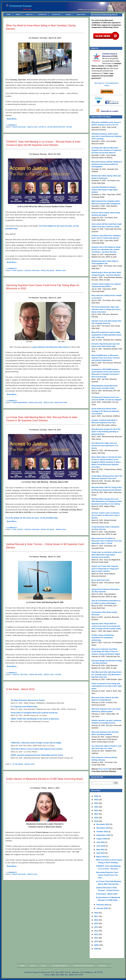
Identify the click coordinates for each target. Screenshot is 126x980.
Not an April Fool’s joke (100, 580)
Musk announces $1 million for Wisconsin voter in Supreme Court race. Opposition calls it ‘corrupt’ (107, 541)
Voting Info (56, 14)
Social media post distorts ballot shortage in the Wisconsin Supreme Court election (105, 411)
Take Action (81, 14)
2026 (97, 796)
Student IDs (42, 14)
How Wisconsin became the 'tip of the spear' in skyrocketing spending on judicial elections (106, 432)
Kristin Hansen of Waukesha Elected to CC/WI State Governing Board (44, 779)
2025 (97, 800)
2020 (97, 818)
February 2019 (103, 905)
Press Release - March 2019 (25, 127)
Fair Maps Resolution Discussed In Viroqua (28, 700)
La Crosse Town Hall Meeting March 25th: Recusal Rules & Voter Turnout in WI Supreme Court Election (42, 419)
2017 (97, 916)
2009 (97, 945)
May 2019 (101, 850)
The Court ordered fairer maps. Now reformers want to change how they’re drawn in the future (106, 309)
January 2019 (102, 908)
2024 (97, 803)
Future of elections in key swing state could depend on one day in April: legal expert (107, 686)
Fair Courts (18, 271)
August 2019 (102, 839)
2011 (97, 938)
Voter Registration (56, 127)
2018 (97, 913)
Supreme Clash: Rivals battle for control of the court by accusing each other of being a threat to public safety (106, 626)
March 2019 (102, 857)
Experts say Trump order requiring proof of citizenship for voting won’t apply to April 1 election (105, 569)
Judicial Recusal (32, 271)
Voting (69, 127)
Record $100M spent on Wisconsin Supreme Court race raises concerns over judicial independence (106, 358)
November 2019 (103, 828)
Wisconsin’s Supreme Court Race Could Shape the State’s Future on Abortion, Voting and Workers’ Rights (106, 652)
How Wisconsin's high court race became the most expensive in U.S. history (105, 446)
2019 (97, 821)
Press (18, 14)
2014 (97, 927)
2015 (97, 923)
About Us (29, 14)
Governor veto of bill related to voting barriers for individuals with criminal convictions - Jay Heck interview (106, 250)
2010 (97, 941)
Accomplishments (60, 966)
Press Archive (104, 769)
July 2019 (101, 842)
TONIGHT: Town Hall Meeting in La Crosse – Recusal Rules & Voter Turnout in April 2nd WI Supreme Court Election (43, 143)
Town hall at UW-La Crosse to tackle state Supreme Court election (37, 749)
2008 (97, 949)
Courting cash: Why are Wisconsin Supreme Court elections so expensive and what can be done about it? (106, 150)
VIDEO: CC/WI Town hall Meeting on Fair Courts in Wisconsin (35, 719)
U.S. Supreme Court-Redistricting (24, 707)
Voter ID (42, 127)
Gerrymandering (20, 403)
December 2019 (103, 824)
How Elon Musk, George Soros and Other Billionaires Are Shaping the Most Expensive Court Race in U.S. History (107, 501)
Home (9, 14)
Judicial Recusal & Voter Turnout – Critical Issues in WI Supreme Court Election (45, 546)
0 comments (11, 125)
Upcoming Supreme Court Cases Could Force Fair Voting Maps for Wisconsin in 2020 (43, 287)
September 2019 (104, 835)
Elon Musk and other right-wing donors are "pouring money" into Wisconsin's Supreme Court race (107, 675)
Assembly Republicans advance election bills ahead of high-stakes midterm (105, 190)
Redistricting (61, 403)
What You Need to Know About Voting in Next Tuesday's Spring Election (41, 27)
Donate (68, 14)
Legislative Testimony (83, 966)
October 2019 (102, 832)
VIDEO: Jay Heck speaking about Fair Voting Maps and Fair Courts (37, 755)
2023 (97, 807)
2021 (97, 814)
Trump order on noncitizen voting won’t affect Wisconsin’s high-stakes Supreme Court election (107, 555)
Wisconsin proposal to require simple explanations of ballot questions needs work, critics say (106, 335)
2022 (97, 810)
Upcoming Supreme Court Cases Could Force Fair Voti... (107, 875)
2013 (97, 931)
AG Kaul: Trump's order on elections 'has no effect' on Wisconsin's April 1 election (106, 515)
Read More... (12, 119)
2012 (97, 934)
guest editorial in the (51, 347)
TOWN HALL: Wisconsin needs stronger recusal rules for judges (36, 743)
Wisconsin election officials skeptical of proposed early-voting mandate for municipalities (107, 164)
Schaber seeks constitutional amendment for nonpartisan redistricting (103, 638)
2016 (97, 920)
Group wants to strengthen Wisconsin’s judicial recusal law (34, 713)
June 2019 (101, 846)
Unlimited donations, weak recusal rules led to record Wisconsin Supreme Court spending (106, 136)
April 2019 (101, 853)
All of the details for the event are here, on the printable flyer (32, 518)
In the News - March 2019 (20, 689)
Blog (44, 966)
